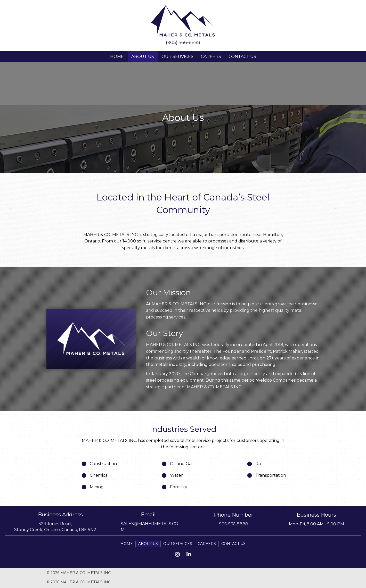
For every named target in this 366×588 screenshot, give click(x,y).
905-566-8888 (234, 524)
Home (117, 57)
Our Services (177, 57)
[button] (177, 555)
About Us (143, 57)
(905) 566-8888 (183, 43)
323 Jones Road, (55, 524)
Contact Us (242, 57)
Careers (211, 57)
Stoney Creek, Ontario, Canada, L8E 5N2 (55, 530)
